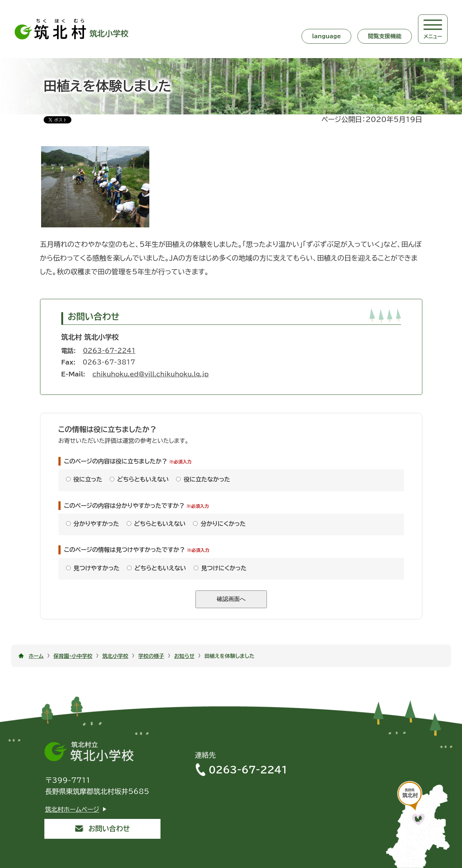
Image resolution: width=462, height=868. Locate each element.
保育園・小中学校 (73, 656)
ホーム (36, 656)
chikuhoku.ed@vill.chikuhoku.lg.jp (150, 374)
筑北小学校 (115, 656)
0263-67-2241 (109, 351)
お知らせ (184, 656)
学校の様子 (151, 656)
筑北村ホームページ (72, 809)
